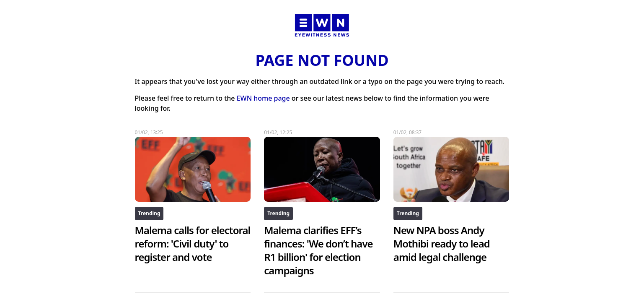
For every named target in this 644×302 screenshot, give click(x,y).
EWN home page (263, 98)
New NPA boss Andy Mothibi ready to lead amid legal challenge (442, 243)
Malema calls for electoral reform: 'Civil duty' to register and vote (193, 243)
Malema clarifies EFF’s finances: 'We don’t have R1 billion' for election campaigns (318, 250)
